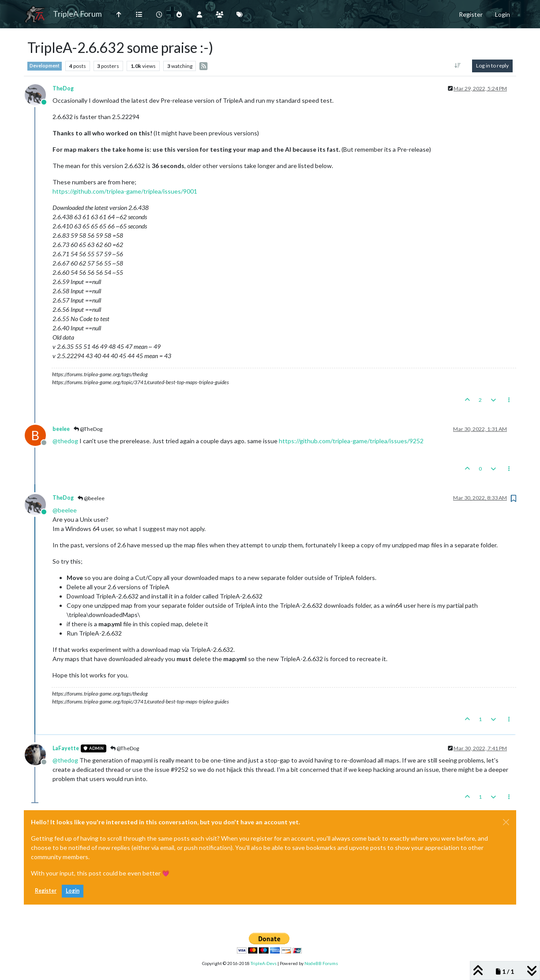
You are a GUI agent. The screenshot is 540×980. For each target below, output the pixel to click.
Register (46, 891)
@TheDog (88, 429)
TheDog (63, 88)
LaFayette (66, 748)
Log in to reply (492, 65)
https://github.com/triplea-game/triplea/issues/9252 (351, 441)
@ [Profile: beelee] (65, 510)
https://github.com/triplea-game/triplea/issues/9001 (125, 191)
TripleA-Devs (264, 963)
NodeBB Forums (321, 963)
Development (45, 66)
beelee (61, 429)
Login (73, 891)
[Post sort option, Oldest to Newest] (458, 66)
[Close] (506, 822)
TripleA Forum (77, 14)
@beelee (91, 498)
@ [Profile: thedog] (65, 441)
